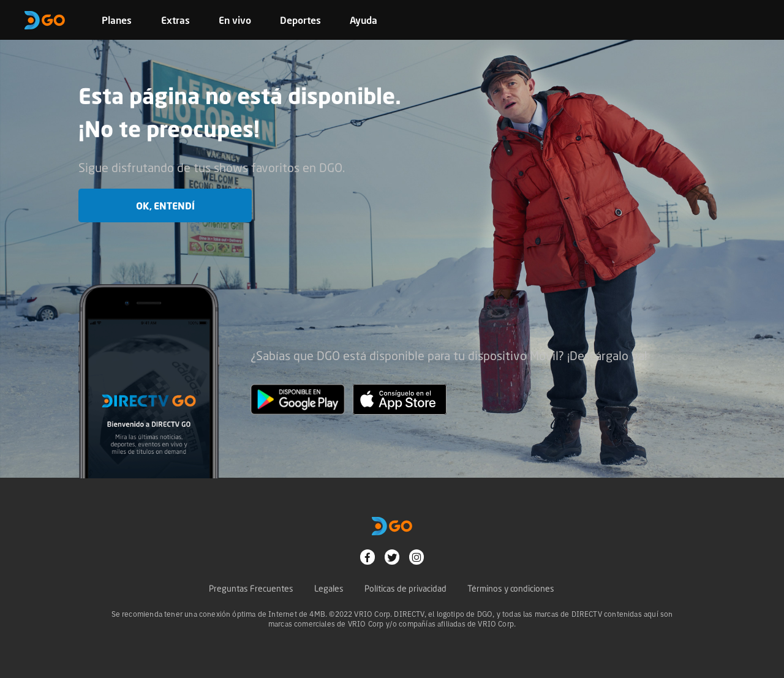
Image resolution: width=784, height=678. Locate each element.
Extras (175, 20)
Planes (117, 20)
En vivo (235, 20)
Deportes (300, 20)
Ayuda (364, 20)
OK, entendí (165, 206)
